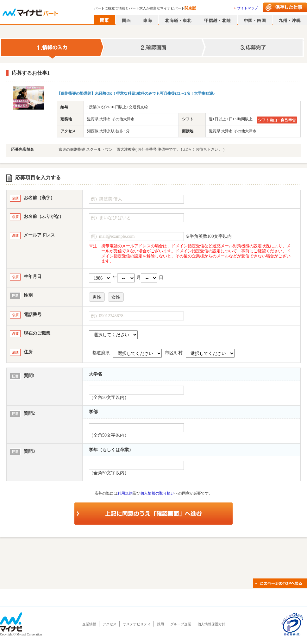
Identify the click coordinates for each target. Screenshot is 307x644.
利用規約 (125, 493)
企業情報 (89, 624)
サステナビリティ (137, 624)
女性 (116, 297)
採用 (160, 624)
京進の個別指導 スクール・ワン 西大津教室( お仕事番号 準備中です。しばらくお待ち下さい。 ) (141, 149)
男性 (97, 297)
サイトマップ (247, 8)
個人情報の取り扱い (157, 493)
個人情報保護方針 (211, 624)
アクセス (110, 624)
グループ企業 (181, 624)
